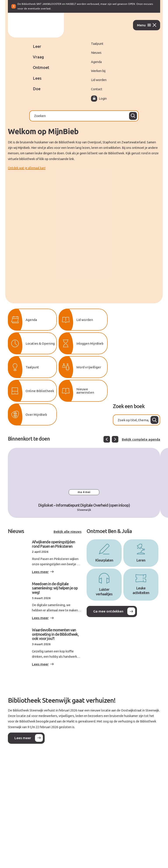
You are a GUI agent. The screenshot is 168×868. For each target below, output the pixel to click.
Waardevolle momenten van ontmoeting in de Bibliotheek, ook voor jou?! (55, 634)
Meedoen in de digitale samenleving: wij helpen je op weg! (55, 588)
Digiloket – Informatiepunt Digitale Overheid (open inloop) (84, 505)
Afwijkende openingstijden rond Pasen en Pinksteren (53, 544)
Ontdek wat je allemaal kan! (27, 168)
